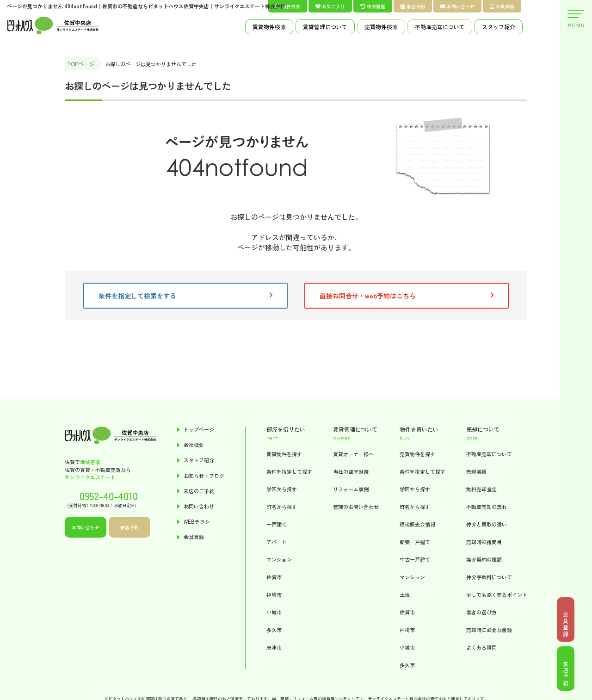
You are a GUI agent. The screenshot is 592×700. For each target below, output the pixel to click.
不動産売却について (440, 27)
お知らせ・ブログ (204, 476)
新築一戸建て (415, 542)
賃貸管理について (325, 27)
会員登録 (502, 6)
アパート (277, 542)
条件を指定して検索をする (185, 296)
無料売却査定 (481, 489)
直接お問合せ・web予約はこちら (407, 296)
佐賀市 (274, 577)
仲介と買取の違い (487, 524)
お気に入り (330, 6)
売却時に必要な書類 (489, 630)
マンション (279, 559)
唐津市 (274, 647)
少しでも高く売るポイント (497, 595)
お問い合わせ (457, 6)
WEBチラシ (197, 522)
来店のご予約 (199, 491)
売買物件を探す (417, 454)
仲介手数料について (489, 577)
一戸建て (277, 524)
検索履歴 (373, 6)
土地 (405, 595)
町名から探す (282, 507)
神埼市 (274, 595)
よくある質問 (481, 647)
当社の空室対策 (351, 471)
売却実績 (476, 471)
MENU (576, 19)
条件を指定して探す (289, 471)
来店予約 (413, 6)
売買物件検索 (381, 27)
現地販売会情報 (417, 524)
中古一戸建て (415, 559)
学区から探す (282, 489)
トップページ (199, 430)
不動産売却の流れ (487, 507)
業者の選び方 (481, 612)
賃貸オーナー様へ (353, 454)
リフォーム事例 (351, 489)
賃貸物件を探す (284, 454)
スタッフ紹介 (499, 27)
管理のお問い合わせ (356, 507)
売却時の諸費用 (484, 542)
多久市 (274, 630)
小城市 (274, 612)
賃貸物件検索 (269, 27)
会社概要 (194, 445)
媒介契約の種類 (484, 559)
